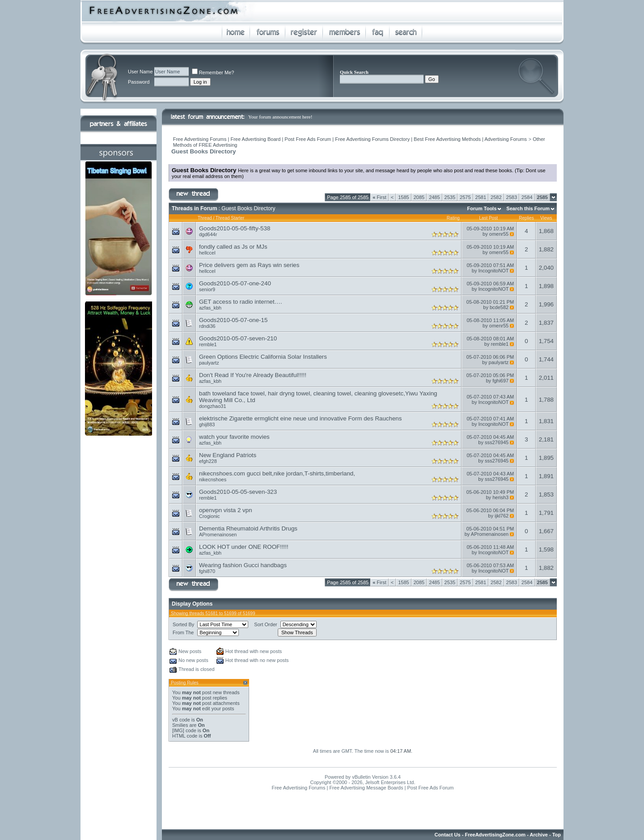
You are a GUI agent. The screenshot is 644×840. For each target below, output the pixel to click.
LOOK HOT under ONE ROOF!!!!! (244, 547)
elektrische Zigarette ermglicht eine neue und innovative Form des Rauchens (300, 418)
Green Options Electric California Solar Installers (263, 357)
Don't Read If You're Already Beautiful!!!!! (253, 375)
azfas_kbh (210, 308)
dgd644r (208, 234)
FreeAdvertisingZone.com (495, 835)
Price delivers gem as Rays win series (249, 265)
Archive (539, 835)
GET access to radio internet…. (241, 302)
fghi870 (207, 571)
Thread (205, 218)
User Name (140, 72)
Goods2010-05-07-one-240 (235, 283)
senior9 (207, 289)
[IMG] (178, 730)
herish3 (500, 497)
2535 (450, 197)
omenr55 (499, 234)
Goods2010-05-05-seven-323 (238, 492)
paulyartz (209, 363)
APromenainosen (218, 535)
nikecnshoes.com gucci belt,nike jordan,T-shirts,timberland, (277, 473)
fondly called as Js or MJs (233, 247)
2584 (527, 197)
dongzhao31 (213, 406)
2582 (496, 197)
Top (557, 835)
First (379, 197)
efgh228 (208, 461)
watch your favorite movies (234, 437)
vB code (181, 720)
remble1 (208, 344)
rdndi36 (207, 326)
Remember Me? (213, 72)
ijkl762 (502, 516)
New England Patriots (228, 455)
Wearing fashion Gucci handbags (243, 565)
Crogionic (209, 516)
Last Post (488, 218)
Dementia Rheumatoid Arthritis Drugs (248, 528)
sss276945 (497, 442)
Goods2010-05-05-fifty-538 (235, 228)
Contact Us (448, 835)
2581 (481, 197)
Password (139, 82)
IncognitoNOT (494, 271)
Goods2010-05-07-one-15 (233, 320)
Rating (453, 218)
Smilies (180, 725)
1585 (403, 197)
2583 (512, 197)
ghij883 (207, 424)
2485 (434, 197)
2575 (465, 197)
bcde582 (499, 307)
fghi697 (500, 381)
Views (546, 218)
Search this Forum (528, 208)
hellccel (207, 253)
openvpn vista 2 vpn (226, 510)
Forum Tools (482, 208)
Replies (526, 218)
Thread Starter (230, 218)
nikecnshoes (213, 479)
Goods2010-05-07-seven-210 (238, 338)
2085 (419, 197)
